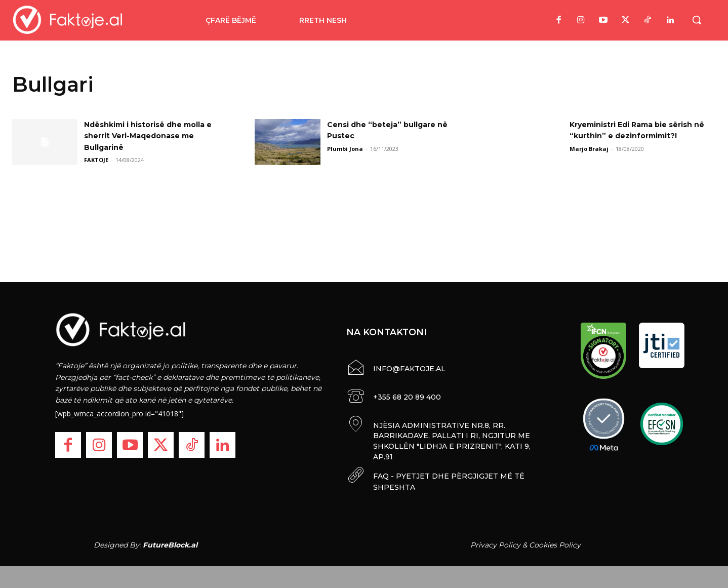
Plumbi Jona (345, 149)
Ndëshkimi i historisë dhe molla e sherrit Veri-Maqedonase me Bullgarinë (153, 136)
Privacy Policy (495, 541)
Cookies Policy (555, 541)
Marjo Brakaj (589, 149)
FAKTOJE (96, 160)
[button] (697, 20)
